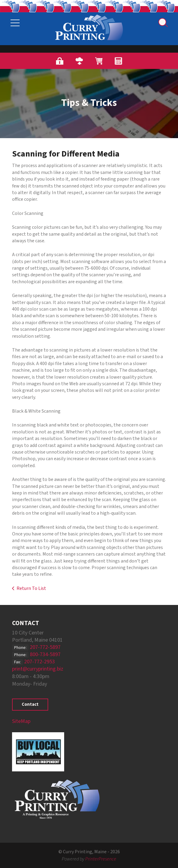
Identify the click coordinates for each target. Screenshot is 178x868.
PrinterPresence (101, 859)
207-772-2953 (39, 662)
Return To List (31, 588)
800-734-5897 (45, 654)
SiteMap (21, 721)
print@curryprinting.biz (38, 669)
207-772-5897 (45, 647)
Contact (30, 704)
